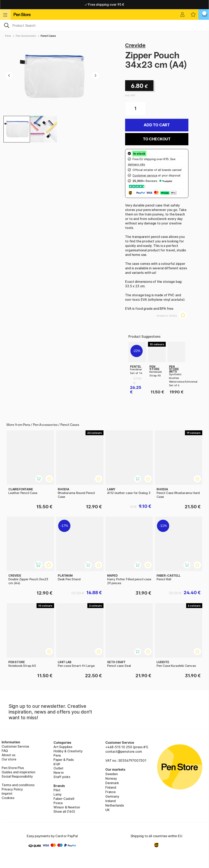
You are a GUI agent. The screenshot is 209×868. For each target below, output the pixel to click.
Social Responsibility (17, 776)
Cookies (8, 798)
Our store (9, 759)
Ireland (111, 801)
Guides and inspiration (18, 772)
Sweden (112, 774)
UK (107, 810)
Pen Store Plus (13, 768)
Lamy (58, 794)
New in (59, 773)
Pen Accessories (26, 36)
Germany (112, 796)
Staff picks (62, 777)
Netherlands (115, 805)
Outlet (58, 768)
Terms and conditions (18, 785)
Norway (111, 778)
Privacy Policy (12, 789)
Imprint (7, 794)
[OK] (104, 25)
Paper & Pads (64, 760)
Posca (58, 803)
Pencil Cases (48, 36)
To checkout (157, 139)
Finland (111, 787)
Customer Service (15, 746)
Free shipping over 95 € (105, 4)
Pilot (57, 790)
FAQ (5, 751)
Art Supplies (63, 747)
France (111, 792)
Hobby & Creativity (68, 751)
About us (8, 755)
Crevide (135, 45)
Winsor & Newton (67, 807)
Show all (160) (64, 811)
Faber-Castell (64, 799)
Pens (8, 36)
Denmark (112, 783)
